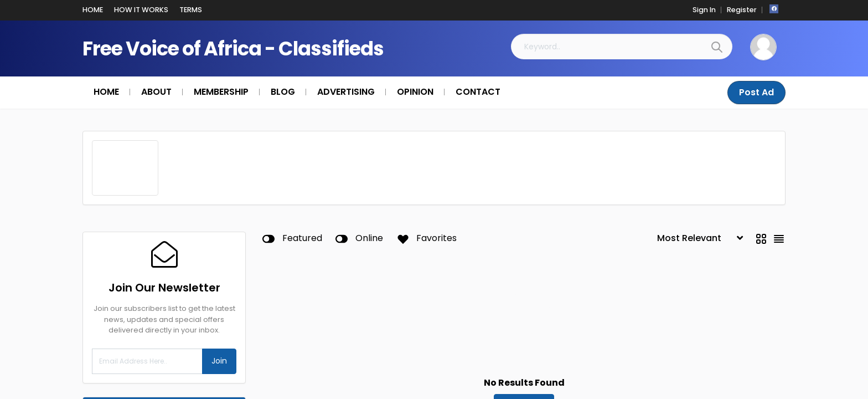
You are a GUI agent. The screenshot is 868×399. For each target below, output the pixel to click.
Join (219, 273)
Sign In (704, 10)
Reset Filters (524, 316)
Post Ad (756, 92)
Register (742, 10)
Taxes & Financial (167, 393)
